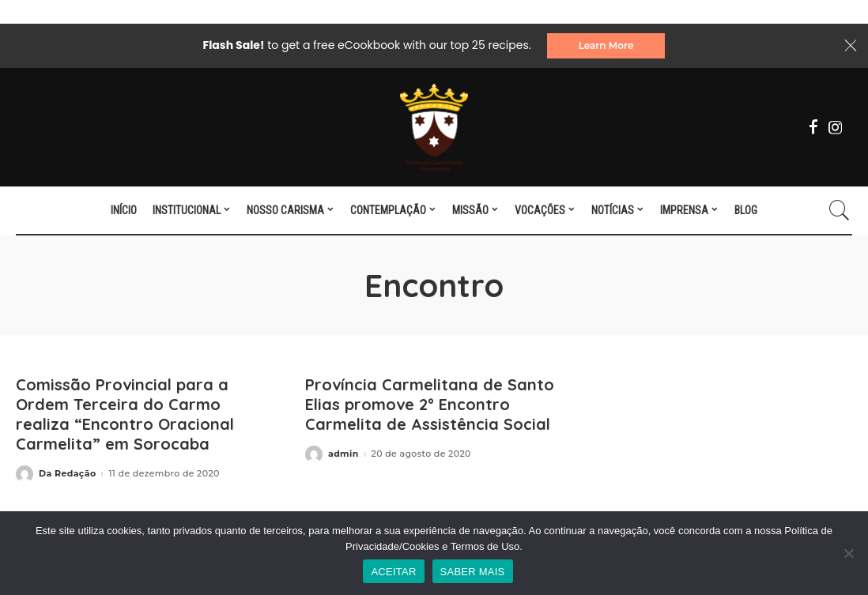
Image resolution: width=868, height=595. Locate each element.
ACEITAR (393, 572)
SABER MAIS (473, 572)
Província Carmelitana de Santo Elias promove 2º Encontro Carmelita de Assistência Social (430, 404)
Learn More (606, 45)
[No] (848, 553)
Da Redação (67, 474)
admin (343, 454)
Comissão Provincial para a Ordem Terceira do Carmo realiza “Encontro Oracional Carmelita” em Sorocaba (125, 414)
